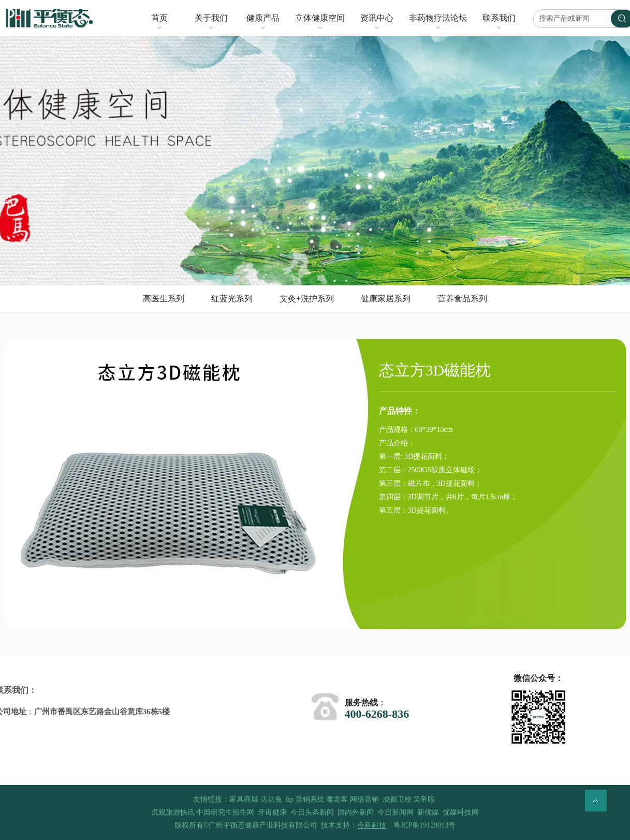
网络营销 (364, 799)
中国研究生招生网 (225, 812)
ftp (290, 799)
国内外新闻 (356, 812)
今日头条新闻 (312, 812)
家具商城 (244, 799)
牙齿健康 (272, 812)
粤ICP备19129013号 (424, 825)
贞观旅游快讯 (173, 812)
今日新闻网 (395, 812)
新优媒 (428, 812)
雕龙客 (337, 799)
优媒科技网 (461, 812)
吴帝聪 (424, 799)
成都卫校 (397, 799)
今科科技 (372, 825)
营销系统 (310, 799)
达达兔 (271, 799)
